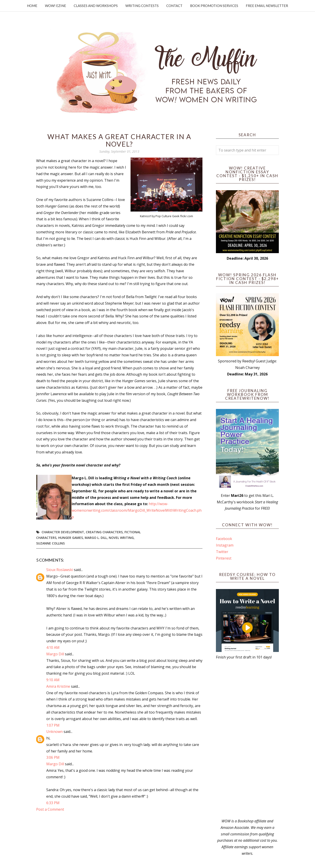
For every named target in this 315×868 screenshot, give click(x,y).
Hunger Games (71, 538)
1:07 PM (53, 725)
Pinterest (224, 558)
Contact (174, 6)
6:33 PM (53, 803)
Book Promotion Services (214, 6)
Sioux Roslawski (60, 570)
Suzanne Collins (50, 543)
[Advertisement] (247, 739)
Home (32, 6)
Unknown (54, 732)
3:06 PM (53, 757)
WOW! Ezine (55, 6)
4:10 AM (53, 647)
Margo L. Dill (96, 538)
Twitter (222, 552)
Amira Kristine (58, 686)
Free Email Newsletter (267, 6)
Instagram (225, 545)
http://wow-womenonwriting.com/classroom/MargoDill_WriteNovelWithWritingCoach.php (137, 510)
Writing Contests (142, 6)
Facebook (224, 539)
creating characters (104, 532)
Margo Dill (55, 654)
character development (63, 532)
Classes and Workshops (96, 6)
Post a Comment (50, 809)
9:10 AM (53, 680)
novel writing (121, 538)
